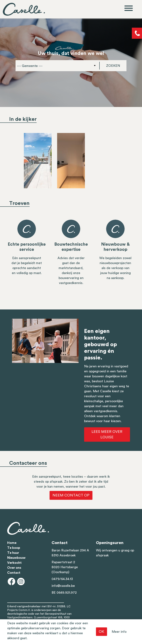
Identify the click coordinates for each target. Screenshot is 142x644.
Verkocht (14, 563)
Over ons (14, 568)
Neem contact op (71, 495)
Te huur (13, 553)
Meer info (119, 632)
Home (12, 543)
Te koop (14, 548)
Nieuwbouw (16, 558)
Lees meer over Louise (107, 434)
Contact (14, 573)
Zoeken (113, 66)
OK (102, 632)
